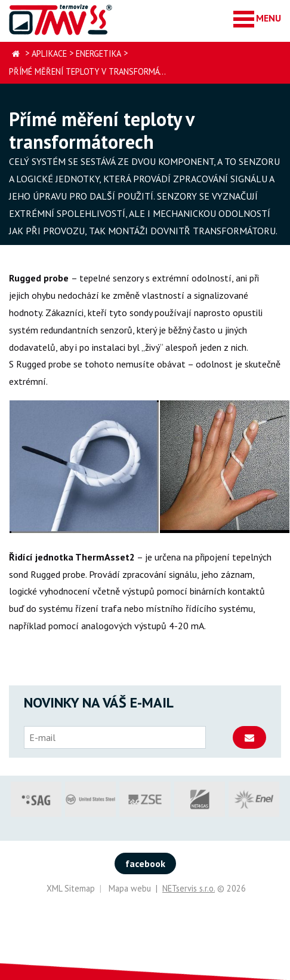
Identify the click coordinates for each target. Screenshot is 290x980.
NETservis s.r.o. (189, 888)
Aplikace (49, 53)
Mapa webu (130, 888)
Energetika (98, 53)
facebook (145, 863)
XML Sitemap (71, 888)
